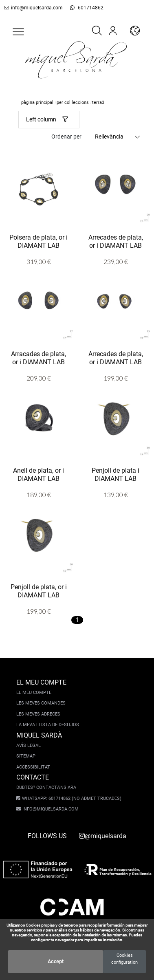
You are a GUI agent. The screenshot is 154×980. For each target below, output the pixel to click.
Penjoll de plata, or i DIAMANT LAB (39, 590)
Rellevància (109, 137)
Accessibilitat (33, 767)
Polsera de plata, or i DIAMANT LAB (38, 241)
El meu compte (34, 693)
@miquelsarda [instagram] (103, 836)
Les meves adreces (38, 714)
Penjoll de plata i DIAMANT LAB (115, 474)
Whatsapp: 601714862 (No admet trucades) (69, 798)
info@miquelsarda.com (32, 8)
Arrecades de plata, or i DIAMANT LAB (116, 241)
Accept (56, 962)
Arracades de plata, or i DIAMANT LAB (38, 357)
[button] (18, 32)
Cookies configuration (124, 959)
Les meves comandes (41, 703)
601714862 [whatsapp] (82, 8)
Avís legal (29, 745)
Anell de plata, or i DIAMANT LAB (38, 474)
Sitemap (26, 756)
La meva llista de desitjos (48, 725)
